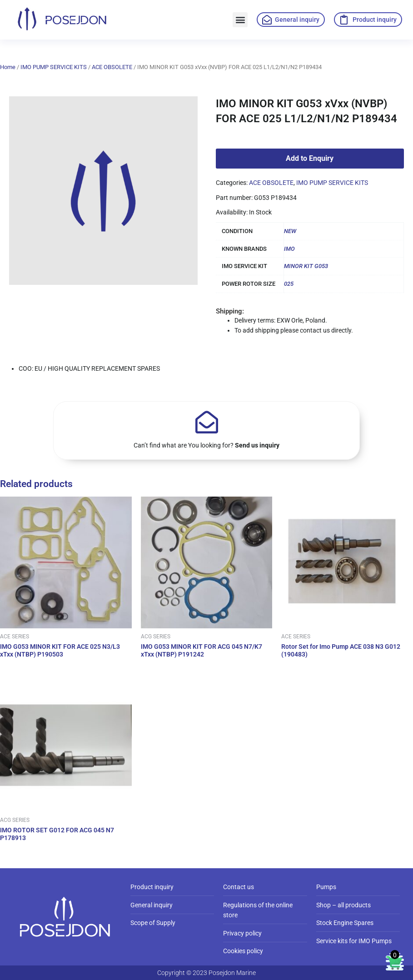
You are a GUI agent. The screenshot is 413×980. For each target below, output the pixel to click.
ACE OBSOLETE (112, 67)
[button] (240, 20)
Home (8, 67)
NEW (290, 231)
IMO (289, 249)
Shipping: (230, 311)
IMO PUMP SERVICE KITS (54, 67)
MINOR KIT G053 (306, 266)
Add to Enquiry (310, 158)
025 (289, 284)
